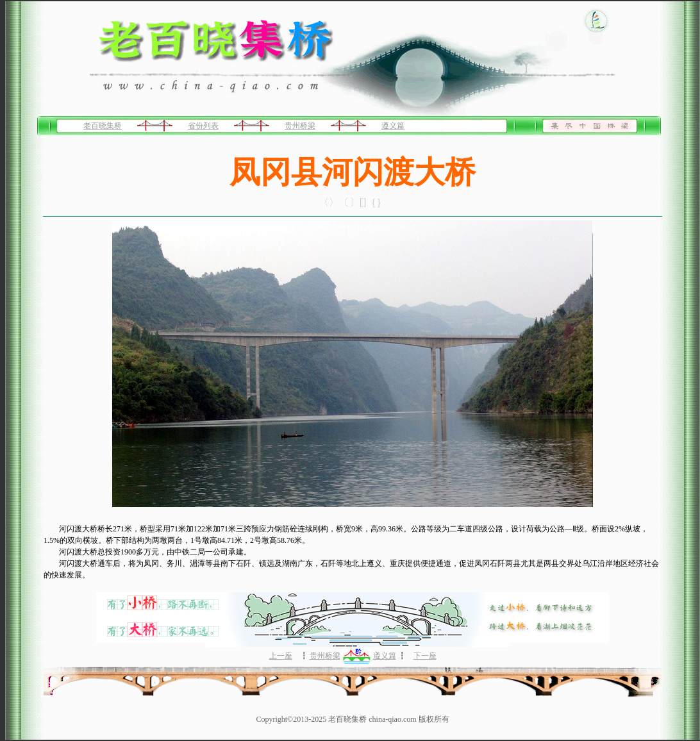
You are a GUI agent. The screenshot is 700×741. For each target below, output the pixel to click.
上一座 (281, 656)
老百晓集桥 (103, 126)
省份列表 (203, 126)
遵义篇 (393, 126)
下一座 (425, 656)
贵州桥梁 (300, 126)
